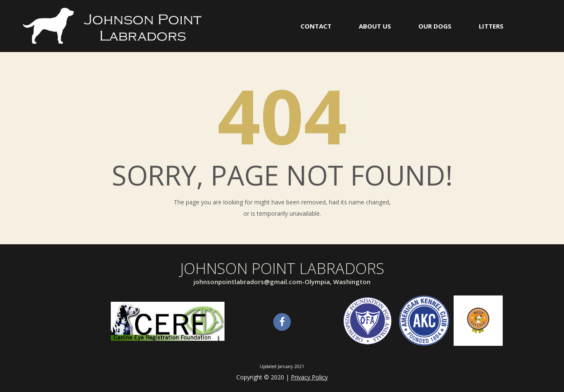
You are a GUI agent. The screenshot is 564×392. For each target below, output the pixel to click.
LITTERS (491, 26)
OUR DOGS (435, 26)
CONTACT (316, 26)
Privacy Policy (309, 377)
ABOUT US (375, 26)
